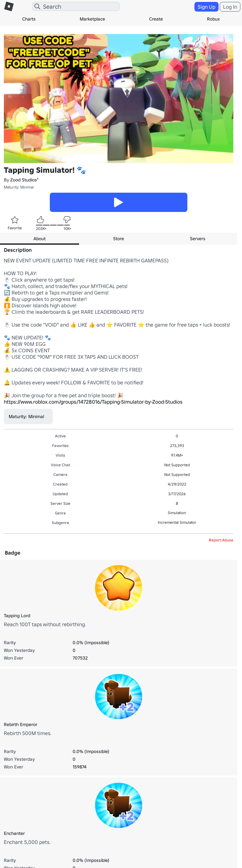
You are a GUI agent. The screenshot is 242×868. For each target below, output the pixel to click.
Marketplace (92, 19)
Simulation (177, 513)
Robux (213, 19)
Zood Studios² (24, 180)
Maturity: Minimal (19, 187)
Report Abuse (221, 540)
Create (156, 19)
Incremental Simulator (177, 522)
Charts (29, 19)
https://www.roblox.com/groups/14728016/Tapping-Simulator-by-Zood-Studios (93, 402)
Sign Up (206, 7)
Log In (230, 7)
